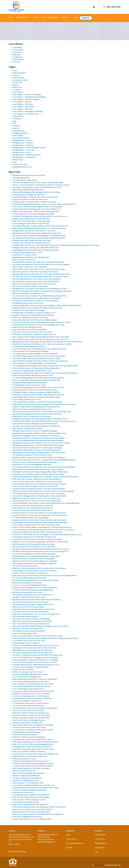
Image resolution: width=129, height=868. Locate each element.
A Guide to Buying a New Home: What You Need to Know (32, 510)
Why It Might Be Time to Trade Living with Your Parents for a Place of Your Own (40, 339)
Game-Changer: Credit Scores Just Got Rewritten (30, 267)
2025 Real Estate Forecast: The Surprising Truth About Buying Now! (36, 368)
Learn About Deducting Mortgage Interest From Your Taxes (33, 749)
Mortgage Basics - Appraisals (23, 145)
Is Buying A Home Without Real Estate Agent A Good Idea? (33, 764)
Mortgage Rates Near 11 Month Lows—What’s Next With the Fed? (36, 248)
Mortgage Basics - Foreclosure (24, 150)
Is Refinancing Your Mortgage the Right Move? (29, 195)
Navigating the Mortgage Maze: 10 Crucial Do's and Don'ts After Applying (38, 445)
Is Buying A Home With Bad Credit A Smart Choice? (31, 761)
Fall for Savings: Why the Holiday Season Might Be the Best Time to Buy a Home (41, 337)
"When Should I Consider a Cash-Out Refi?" (28, 428)
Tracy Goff (16, 62)
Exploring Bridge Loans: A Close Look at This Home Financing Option (37, 501)
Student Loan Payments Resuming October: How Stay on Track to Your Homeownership (43, 491)
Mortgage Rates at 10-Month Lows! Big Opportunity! (31, 257)
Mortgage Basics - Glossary (22, 140)
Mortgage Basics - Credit (21, 152)
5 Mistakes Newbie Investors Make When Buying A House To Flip (36, 665)
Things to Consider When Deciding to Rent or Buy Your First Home (36, 645)
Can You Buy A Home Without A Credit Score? (28, 706)
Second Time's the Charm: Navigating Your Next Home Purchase (35, 424)
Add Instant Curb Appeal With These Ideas (28, 592)
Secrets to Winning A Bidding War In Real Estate (29, 790)
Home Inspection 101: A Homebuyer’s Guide (28, 783)
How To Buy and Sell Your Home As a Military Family (31, 624)
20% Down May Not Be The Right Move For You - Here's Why (34, 547)
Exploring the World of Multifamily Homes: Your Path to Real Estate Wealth (39, 489)
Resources (65, 17)
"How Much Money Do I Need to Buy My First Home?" (31, 715)
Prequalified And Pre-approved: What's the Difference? (32, 747)
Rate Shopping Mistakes (21, 178)
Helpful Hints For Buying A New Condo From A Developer (33, 809)
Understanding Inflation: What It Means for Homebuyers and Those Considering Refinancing (45, 373)
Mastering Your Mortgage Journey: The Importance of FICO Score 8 (36, 436)
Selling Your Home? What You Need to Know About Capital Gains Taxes (37, 308)
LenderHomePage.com (112, 865)
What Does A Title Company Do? (24, 771)
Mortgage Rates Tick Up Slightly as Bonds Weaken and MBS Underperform (39, 238)
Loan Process (18, 92)
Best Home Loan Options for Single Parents (28, 629)
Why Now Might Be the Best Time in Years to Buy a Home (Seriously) (37, 279)
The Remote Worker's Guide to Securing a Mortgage (31, 518)
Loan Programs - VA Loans (22, 102)
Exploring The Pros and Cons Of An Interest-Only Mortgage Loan (35, 754)
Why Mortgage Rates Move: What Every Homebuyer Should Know (36, 250)
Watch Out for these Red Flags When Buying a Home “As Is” (34, 609)
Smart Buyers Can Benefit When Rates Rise (28, 190)
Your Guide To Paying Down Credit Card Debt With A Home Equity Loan (37, 655)
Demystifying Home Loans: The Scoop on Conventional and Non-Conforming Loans (42, 412)
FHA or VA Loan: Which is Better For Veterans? (29, 752)
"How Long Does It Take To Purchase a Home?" (29, 800)
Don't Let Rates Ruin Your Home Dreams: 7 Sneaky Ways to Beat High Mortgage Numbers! (44, 460)
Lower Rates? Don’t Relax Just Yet (25, 255)
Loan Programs (18, 136)
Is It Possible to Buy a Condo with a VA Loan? (29, 641)
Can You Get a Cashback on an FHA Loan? (27, 701)
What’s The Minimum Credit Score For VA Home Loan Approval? (35, 679)
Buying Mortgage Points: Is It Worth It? (26, 643)
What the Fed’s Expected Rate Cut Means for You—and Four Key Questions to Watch (42, 344)
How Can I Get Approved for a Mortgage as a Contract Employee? (36, 658)
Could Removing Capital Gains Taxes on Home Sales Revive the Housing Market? (41, 265)
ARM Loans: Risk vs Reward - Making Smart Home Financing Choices (37, 479)
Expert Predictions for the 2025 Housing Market (29, 330)
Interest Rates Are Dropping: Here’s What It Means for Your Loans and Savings (40, 361)
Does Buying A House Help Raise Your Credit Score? (31, 795)
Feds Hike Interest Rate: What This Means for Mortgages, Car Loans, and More (40, 626)
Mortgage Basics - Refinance (23, 143)
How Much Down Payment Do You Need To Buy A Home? (33, 739)
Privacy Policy (18, 83)
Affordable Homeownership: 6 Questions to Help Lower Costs (35, 334)
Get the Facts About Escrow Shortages (26, 776)
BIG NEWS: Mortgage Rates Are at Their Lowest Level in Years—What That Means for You (44, 204)
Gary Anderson (18, 57)
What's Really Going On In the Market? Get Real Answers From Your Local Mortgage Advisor (45, 576)
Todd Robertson (18, 60)
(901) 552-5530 (112, 7)
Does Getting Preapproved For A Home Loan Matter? (31, 768)
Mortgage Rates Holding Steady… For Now (28, 252)
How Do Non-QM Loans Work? (23, 670)
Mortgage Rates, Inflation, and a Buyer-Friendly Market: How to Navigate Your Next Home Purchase (47, 342)
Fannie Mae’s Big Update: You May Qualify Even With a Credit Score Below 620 (40, 226)
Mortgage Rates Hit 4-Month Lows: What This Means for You (34, 313)
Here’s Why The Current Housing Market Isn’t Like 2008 (32, 621)
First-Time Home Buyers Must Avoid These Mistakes (31, 797)
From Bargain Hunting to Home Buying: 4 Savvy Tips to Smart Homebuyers (39, 494)
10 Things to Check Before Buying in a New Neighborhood (33, 590)
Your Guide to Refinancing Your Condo (26, 780)
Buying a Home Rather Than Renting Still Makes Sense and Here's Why (37, 532)
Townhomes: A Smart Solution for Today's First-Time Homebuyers (36, 301)
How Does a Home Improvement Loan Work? (28, 711)
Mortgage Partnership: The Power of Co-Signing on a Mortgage (35, 431)
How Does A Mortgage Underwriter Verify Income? (30, 674)
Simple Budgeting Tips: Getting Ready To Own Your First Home (35, 571)
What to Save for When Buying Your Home (27, 327)
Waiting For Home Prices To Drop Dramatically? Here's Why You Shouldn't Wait (40, 542)
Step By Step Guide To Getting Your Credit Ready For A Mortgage (35, 660)
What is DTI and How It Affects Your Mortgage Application (33, 744)
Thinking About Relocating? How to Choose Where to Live (33, 595)
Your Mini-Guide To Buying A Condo (25, 566)
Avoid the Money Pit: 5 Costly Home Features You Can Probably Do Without (39, 513)
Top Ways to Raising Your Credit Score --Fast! (29, 597)
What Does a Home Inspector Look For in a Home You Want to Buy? (36, 614)
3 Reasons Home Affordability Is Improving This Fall (31, 243)
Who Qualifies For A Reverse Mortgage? (27, 732)
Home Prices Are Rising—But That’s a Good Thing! (30, 318)
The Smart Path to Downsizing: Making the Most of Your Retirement (36, 426)
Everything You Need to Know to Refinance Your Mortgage (33, 725)
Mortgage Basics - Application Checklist (27, 155)
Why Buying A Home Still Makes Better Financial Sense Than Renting (37, 600)
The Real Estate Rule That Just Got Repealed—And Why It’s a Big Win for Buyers (41, 277)
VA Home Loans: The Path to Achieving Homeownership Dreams (35, 462)
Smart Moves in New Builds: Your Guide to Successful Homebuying (36, 450)
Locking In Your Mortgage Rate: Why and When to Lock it (32, 371)
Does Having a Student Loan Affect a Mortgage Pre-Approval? (35, 563)
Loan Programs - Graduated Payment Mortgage (29, 97)
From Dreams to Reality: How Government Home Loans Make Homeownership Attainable (44, 467)
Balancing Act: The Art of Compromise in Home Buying (32, 416)
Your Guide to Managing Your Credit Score (27, 817)
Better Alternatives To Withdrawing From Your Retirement (33, 650)
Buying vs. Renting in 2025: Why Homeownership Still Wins (33, 315)
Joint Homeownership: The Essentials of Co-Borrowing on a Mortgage (37, 448)
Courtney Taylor (18, 50)
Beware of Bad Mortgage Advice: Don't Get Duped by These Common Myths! (40, 496)
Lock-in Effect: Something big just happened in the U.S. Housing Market (38, 207)
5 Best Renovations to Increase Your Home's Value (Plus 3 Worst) (36, 788)
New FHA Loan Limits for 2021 (23, 793)
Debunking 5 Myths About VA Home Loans (28, 723)
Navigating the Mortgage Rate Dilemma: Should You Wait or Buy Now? (37, 414)
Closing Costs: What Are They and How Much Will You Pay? (33, 691)
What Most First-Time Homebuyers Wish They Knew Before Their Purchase (39, 568)
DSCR (15, 162)
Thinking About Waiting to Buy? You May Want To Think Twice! (34, 537)
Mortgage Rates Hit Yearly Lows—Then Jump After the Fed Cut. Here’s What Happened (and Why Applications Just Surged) (56, 245)
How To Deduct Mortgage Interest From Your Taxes (31, 682)
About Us (16, 85)
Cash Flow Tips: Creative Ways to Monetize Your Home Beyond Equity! (37, 482)
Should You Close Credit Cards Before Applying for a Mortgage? (35, 561)
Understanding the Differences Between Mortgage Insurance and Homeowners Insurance (44, 404)
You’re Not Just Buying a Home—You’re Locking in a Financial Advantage (38, 183)
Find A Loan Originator (50, 17)
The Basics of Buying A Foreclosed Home (27, 778)
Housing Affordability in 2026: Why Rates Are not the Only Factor (35, 197)
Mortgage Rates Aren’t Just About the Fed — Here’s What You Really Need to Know (42, 274)
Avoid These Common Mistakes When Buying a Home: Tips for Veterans (38, 469)
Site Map (69, 848)
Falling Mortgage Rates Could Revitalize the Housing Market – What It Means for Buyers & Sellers (47, 306)
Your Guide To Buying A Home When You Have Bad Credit (33, 653)
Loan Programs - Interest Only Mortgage (27, 95)
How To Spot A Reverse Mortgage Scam (27, 677)
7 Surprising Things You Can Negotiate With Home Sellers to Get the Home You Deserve (43, 530)
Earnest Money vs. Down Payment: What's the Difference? (33, 508)
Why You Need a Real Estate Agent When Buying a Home (32, 409)
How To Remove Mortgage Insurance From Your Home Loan (34, 785)
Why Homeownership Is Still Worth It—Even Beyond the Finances (35, 272)
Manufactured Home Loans (22, 167)
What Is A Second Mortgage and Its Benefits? (29, 773)
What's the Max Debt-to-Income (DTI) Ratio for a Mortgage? (34, 559)
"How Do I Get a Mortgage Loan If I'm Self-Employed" (31, 696)
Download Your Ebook (20, 80)
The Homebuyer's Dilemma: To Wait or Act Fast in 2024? (32, 455)
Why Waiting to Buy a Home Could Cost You (28, 303)
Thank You (16, 128)
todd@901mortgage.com (46, 842)
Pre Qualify (17, 90)
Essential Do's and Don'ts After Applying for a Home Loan (33, 506)
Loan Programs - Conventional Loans (26, 114)
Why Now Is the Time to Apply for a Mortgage (29, 310)
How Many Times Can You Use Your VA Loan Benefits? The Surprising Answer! (40, 515)
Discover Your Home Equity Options (25, 735)
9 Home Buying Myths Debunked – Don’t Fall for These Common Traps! (38, 402)
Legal (15, 121)
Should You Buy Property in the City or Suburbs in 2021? (32, 819)
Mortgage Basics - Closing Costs (24, 157)
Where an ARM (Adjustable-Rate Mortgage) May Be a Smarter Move (36, 192)
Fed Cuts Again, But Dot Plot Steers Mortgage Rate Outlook (34, 214)
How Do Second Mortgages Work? (25, 633)
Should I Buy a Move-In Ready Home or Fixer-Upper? (31, 718)
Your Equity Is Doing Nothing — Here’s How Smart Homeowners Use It (37, 187)
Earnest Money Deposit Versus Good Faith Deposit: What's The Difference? (39, 807)
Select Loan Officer (19, 73)
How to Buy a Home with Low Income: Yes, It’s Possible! (33, 332)
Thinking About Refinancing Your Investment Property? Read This (35, 742)
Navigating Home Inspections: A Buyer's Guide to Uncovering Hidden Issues (39, 433)
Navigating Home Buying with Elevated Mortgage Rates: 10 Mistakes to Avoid (40, 419)
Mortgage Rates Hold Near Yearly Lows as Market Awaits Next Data (37, 233)
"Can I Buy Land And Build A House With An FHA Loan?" (32, 686)
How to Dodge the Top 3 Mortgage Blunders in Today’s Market (34, 363)
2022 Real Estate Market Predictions (26, 617)
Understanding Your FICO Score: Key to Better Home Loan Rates (35, 390)
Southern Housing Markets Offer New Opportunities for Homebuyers (37, 298)
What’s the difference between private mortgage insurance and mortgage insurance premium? (45, 638)
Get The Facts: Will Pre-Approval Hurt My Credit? (30, 578)
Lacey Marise (17, 52)
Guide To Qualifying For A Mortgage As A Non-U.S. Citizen (33, 684)
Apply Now (86, 18)
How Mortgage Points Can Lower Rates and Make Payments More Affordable (40, 522)
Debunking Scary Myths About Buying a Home (29, 347)
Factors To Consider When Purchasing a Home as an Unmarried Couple (37, 636)
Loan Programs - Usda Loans (23, 104)
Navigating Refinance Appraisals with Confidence (30, 383)
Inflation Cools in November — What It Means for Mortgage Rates (36, 212)
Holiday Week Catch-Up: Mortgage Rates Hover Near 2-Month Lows (36, 209)
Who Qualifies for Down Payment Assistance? (29, 631)
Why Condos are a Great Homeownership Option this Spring (34, 544)
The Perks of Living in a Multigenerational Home (30, 585)
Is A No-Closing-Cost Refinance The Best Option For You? (33, 730)
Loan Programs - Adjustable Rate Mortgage (28, 111)
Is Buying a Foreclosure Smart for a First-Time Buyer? (31, 694)
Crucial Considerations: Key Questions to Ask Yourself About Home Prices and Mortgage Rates (46, 503)
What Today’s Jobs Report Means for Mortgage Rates (32, 221)
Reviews (36, 17)
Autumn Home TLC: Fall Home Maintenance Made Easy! (32, 465)
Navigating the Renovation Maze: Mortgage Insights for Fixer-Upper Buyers (39, 453)
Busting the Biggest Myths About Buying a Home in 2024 (33, 375)
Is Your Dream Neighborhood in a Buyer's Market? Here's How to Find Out (38, 387)
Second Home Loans (20, 164)
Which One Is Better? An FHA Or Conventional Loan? (31, 713)
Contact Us (16, 75)
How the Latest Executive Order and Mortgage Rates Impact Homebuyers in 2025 (41, 322)
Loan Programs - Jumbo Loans (23, 107)
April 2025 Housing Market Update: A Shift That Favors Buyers (34, 284)
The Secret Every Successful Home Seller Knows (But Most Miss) (36, 281)
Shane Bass (17, 55)
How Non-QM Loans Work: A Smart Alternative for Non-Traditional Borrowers (40, 349)
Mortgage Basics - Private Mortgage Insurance (29, 148)
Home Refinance (18, 78)
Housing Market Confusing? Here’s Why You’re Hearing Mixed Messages (38, 262)
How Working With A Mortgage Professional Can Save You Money (36, 580)
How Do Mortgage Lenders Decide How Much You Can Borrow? (35, 708)
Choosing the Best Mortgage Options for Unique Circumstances (35, 588)
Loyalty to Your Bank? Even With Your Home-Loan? (30, 199)
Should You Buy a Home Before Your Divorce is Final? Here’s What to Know (39, 269)
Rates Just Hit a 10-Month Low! (24, 260)
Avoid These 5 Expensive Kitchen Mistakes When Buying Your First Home (38, 395)
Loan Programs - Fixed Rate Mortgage (26, 99)
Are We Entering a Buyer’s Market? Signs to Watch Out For (33, 604)
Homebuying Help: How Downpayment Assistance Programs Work (36, 556)
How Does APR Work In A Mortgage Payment (29, 720)
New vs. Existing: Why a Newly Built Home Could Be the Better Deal (36, 380)
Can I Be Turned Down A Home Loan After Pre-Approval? (33, 698)
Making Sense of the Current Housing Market (28, 607)
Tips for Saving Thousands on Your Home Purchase (31, 602)
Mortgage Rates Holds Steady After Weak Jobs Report (32, 240)
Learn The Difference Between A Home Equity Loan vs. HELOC (35, 662)
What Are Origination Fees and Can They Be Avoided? (31, 812)
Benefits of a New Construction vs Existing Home (30, 573)
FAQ (14, 124)
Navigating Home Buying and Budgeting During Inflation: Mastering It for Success (41, 549)
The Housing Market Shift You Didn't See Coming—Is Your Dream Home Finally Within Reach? (45, 366)
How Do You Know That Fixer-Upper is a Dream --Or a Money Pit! (35, 486)
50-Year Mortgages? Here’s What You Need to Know (31, 224)
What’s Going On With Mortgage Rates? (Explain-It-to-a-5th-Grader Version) (39, 228)
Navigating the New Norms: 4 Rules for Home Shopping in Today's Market (38, 438)
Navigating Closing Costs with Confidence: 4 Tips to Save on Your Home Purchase (41, 443)
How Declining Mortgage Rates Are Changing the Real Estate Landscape (38, 441)
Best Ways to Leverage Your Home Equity (27, 583)
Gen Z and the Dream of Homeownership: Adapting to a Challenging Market (39, 236)
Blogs (75, 17)
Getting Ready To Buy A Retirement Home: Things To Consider (34, 648)
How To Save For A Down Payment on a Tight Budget (31, 619)
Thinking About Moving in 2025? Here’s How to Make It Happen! (35, 320)
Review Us (16, 126)
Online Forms (17, 87)
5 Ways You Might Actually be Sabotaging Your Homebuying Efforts (36, 407)
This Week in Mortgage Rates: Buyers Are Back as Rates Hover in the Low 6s (40, 216)
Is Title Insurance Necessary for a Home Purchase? (31, 703)
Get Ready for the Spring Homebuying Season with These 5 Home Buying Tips (40, 551)
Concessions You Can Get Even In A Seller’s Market (31, 612)
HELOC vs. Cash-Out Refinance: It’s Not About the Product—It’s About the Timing (41, 185)
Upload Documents (23, 17)
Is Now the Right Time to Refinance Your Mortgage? (31, 351)
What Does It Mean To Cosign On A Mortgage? (29, 737)
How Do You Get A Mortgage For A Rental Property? (31, 667)
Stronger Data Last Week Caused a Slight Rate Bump (31, 219)
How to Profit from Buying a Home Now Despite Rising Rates (34, 554)
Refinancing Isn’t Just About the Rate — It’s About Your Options (35, 202)
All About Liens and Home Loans (24, 759)
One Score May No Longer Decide (25, 180)
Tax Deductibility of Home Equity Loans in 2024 (29, 385)
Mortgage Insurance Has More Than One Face (29, 175)
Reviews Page (18, 160)
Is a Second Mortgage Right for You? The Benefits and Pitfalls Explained (38, 378)
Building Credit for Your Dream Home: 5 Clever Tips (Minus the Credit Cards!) (40, 520)
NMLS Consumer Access (18, 852)
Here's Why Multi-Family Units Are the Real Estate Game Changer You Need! (39, 484)
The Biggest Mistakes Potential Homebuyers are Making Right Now (36, 392)
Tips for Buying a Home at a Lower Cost (27, 400)
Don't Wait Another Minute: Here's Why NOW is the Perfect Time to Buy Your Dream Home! (44, 421)
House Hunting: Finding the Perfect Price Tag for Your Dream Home (36, 525)
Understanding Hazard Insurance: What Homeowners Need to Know (36, 397)
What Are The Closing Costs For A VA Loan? (28, 672)
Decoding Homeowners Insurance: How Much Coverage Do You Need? (37, 539)
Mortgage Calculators (20, 133)
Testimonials (17, 119)
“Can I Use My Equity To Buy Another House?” (29, 689)
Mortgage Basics (19, 131)
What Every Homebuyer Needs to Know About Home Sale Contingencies (38, 814)
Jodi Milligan (17, 47)
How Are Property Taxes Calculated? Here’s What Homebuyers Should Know (39, 296)
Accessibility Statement (21, 138)
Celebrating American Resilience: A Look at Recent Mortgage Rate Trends (38, 325)
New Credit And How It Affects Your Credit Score (30, 756)
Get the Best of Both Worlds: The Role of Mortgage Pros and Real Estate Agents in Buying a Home (47, 535)
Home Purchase (18, 116)
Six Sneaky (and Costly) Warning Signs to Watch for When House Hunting (38, 474)
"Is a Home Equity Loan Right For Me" (26, 802)
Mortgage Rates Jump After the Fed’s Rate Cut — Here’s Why (34, 231)
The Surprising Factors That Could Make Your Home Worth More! (35, 354)
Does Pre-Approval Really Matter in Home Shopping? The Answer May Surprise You (42, 527)
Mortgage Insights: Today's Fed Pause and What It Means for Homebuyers (39, 457)
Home (11, 17)
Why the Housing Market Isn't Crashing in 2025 (29, 293)
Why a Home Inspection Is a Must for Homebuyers (30, 286)
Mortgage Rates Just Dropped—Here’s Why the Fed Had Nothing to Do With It (40, 289)
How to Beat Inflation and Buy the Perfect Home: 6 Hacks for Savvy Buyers (39, 356)
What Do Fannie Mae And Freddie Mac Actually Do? (31, 805)
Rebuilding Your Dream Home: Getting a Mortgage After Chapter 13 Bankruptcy (40, 472)
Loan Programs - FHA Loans (23, 109)
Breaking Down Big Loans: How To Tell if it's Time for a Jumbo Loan (36, 498)
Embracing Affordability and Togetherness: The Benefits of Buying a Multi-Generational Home (45, 477)
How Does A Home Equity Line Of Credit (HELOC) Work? (32, 766)
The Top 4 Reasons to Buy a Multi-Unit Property (29, 727)
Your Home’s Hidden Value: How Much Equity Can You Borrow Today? (37, 359)
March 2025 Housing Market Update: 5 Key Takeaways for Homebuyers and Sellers (42, 291)
